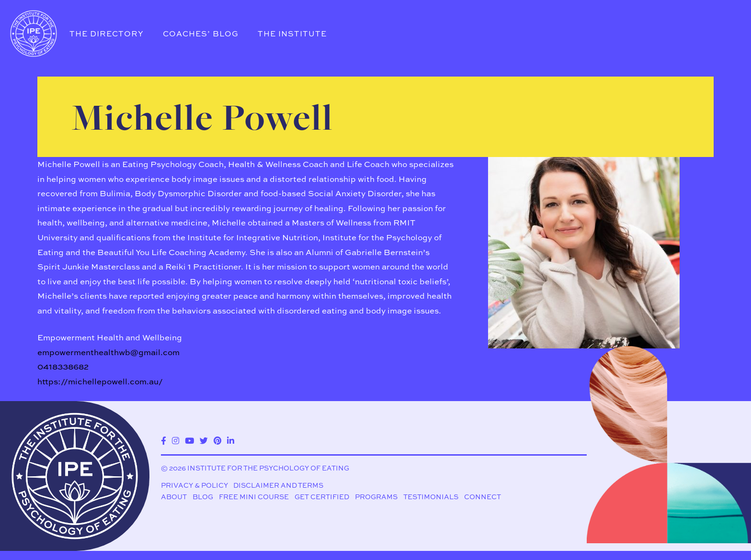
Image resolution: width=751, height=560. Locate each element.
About (174, 497)
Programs (376, 497)
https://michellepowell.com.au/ (100, 381)
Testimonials (431, 497)
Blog (203, 497)
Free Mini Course (254, 497)
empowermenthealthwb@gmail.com (108, 352)
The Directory (107, 34)
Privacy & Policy (194, 486)
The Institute (292, 34)
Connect (483, 497)
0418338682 (63, 366)
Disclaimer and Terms (278, 486)
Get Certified (322, 497)
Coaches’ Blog (201, 34)
